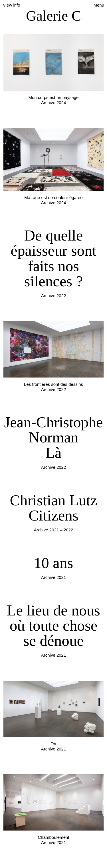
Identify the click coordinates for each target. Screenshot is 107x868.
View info (12, 5)
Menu (99, 5)
